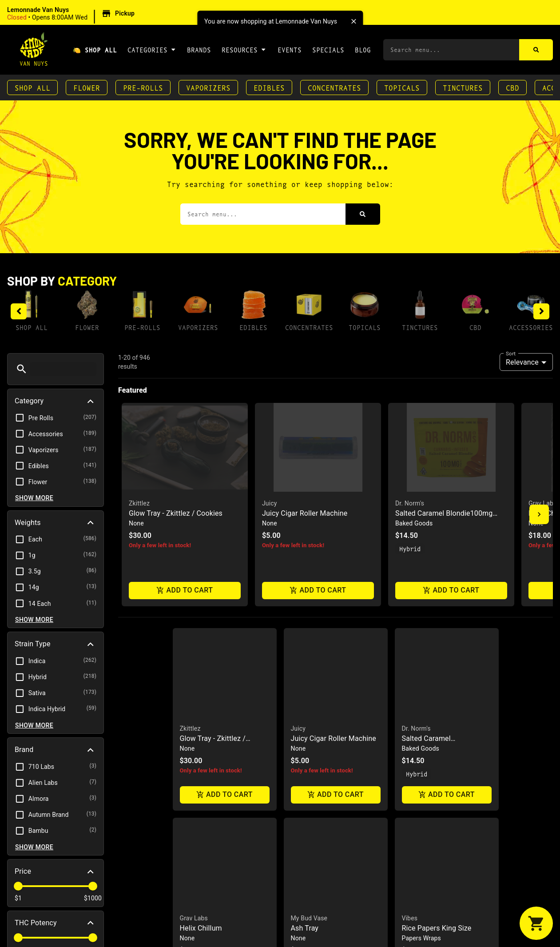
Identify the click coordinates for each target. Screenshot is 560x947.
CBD (512, 87)
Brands (199, 50)
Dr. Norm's (410, 503)
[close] (353, 21)
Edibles (269, 87)
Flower (87, 87)
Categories (152, 49)
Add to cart (185, 590)
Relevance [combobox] (522, 362)
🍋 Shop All (95, 50)
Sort (511, 353)
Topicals (402, 87)
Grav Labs (542, 503)
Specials (328, 50)
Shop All (32, 87)
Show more (34, 498)
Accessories (531, 327)
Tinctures (463, 87)
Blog (363, 50)
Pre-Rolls (143, 87)
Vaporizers (208, 87)
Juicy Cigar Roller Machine (305, 513)
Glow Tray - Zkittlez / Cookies (176, 513)
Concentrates (334, 87)
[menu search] (63, 369)
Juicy (270, 503)
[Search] (536, 50)
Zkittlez (139, 503)
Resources (244, 49)
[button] (72, 14)
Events (290, 50)
